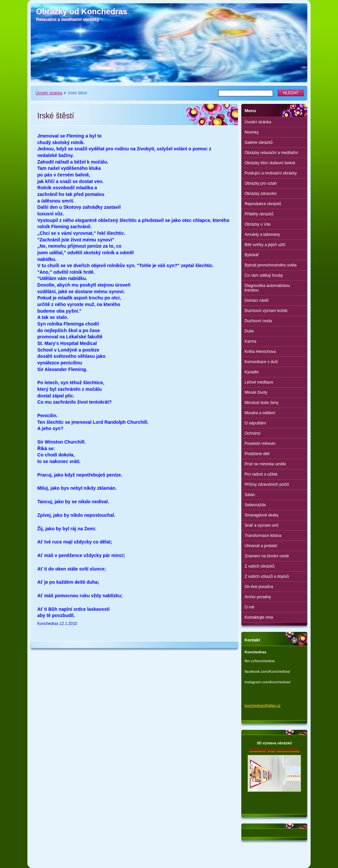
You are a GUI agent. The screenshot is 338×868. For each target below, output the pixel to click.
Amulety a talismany (262, 234)
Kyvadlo (252, 372)
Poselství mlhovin (260, 444)
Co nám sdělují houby (264, 275)
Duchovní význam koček (266, 311)
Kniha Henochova (260, 352)
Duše (249, 331)
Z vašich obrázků (260, 566)
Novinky (252, 132)
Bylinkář (252, 255)
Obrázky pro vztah (261, 183)
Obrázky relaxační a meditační (271, 153)
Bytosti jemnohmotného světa (270, 265)
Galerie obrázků (259, 142)
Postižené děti (257, 454)
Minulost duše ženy (262, 403)
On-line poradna (259, 587)
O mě (249, 607)
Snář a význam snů (262, 525)
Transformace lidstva (263, 536)
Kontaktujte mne (259, 617)
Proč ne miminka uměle (265, 464)
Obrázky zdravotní (261, 194)
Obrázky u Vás (258, 224)
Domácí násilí (257, 300)
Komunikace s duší (261, 362)
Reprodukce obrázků (263, 204)
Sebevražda (255, 505)
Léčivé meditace (259, 382)
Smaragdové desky (262, 515)
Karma (250, 341)
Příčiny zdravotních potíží (267, 484)
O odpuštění (255, 423)
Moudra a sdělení (260, 413)
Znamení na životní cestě (267, 556)
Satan (250, 495)
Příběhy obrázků (259, 214)
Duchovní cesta (258, 321)
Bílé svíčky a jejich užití (265, 245)
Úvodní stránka (49, 93)
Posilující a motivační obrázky (271, 173)
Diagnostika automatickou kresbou (267, 288)
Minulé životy (256, 392)
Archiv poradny (258, 597)
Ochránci (253, 433)
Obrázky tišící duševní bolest (270, 163)
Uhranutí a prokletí (261, 546)
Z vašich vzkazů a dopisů (267, 576)
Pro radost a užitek (261, 474)
